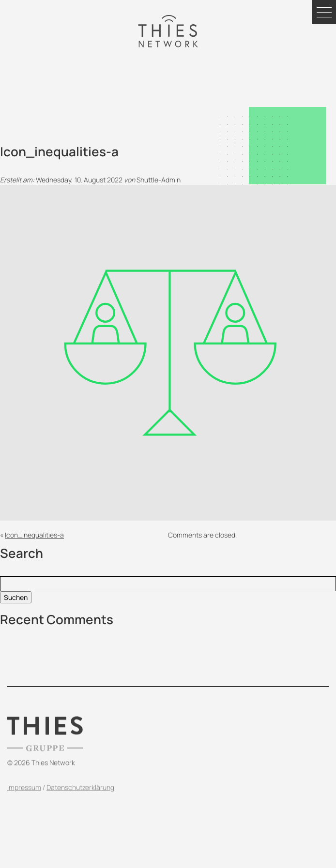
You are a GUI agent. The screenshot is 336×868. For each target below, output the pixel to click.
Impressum (24, 797)
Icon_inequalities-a (34, 535)
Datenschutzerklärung (80, 797)
